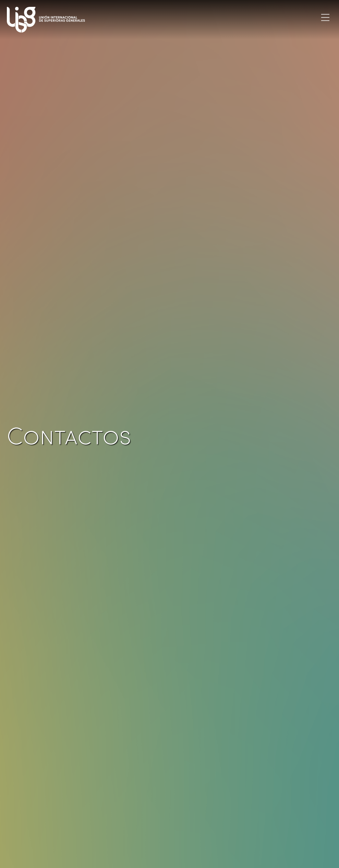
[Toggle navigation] (325, 17)
